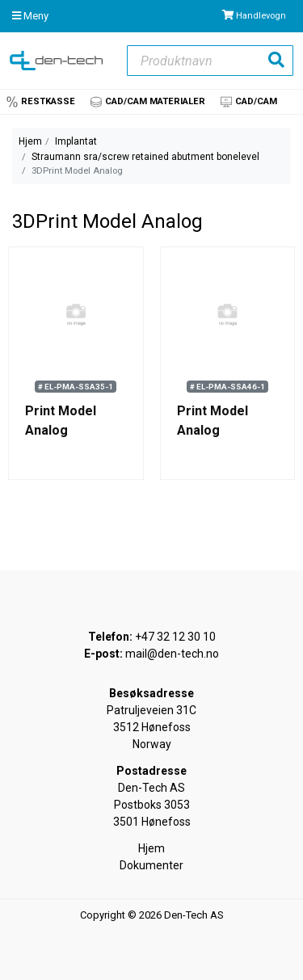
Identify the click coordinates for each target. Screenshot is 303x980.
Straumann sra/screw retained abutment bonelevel (145, 157)
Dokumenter (151, 865)
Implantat (76, 141)
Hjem (30, 141)
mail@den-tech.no (172, 654)
